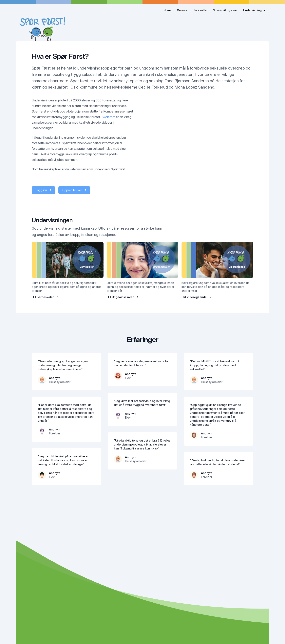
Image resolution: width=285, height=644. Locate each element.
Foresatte (200, 10)
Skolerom (108, 117)
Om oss (182, 10)
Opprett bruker (74, 190)
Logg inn (43, 190)
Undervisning (254, 10)
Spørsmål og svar (225, 10)
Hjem (167, 10)
